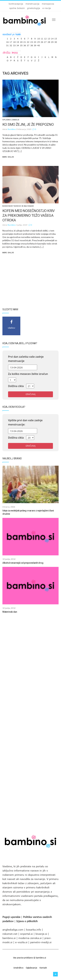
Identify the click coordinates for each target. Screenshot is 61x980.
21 (25, 41)
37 (28, 45)
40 (39, 45)
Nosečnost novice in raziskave (18, 206)
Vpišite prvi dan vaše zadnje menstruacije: (25, 422)
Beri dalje (8, 157)
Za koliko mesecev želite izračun (28, 374)
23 (32, 41)
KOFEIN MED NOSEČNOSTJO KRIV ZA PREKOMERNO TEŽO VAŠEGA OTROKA (29, 215)
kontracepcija (16, 4)
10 (39, 38)
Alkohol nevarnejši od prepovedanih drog (23, 563)
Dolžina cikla (16, 386)
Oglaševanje (31, 968)
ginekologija (34, 8)
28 (49, 41)
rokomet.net (10, 934)
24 (35, 41)
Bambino (12, 129)
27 (45, 41)
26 (42, 41)
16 (7, 41)
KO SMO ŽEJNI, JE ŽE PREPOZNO (28, 124)
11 (42, 38)
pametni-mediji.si (41, 942)
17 (11, 41)
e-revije (47, 8)
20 (21, 41)
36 (25, 45)
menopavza (48, 4)
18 (14, 41)
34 (18, 45)
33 (14, 45)
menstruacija (32, 4)
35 (21, 45)
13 (49, 38)
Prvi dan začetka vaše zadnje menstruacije (26, 359)
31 (7, 45)
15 (56, 38)
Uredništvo (18, 968)
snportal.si (26, 934)
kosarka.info (34, 930)
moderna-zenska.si (30, 938)
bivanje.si (41, 934)
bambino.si (9, 938)
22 (28, 41)
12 (45, 38)
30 (56, 41)
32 (11, 45)
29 (52, 41)
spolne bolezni (17, 8)
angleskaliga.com (13, 930)
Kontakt (43, 968)
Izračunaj (30, 394)
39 (35, 45)
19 (18, 41)
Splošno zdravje (11, 120)
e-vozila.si (21, 942)
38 (32, 45)
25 (39, 41)
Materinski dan (10, 612)
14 (52, 38)
